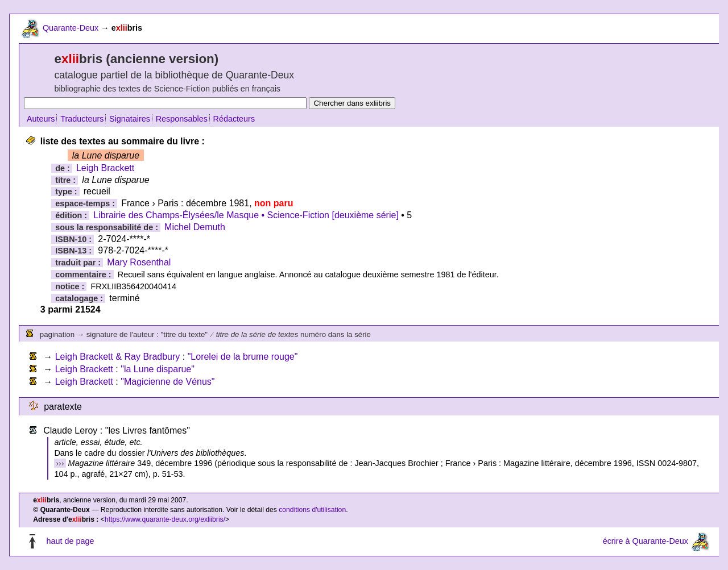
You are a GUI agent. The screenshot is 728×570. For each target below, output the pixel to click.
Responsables (182, 119)
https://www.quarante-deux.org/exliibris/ (165, 519)
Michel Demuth (195, 227)
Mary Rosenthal (139, 262)
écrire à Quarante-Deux (646, 541)
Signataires (130, 119)
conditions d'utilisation (312, 510)
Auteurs (41, 119)
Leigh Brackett (105, 168)
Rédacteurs (234, 119)
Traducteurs (82, 119)
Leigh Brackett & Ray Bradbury (118, 357)
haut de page (70, 541)
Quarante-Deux (71, 28)
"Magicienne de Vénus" (167, 382)
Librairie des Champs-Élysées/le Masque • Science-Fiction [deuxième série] (246, 215)
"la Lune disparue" (158, 369)
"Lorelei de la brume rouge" (243, 357)
